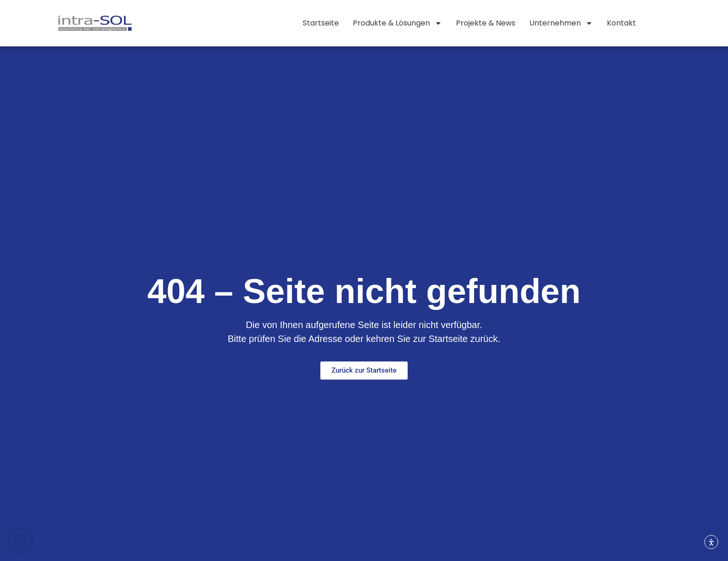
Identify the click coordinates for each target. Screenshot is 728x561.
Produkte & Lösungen (397, 23)
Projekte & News (486, 23)
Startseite (321, 23)
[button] (20, 541)
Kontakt (621, 23)
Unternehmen (561, 23)
